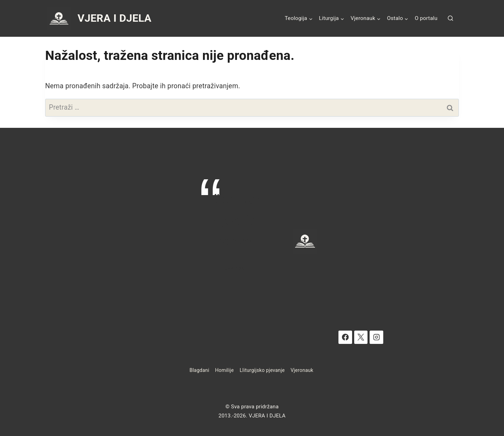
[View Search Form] (450, 19)
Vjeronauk (302, 370)
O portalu (426, 18)
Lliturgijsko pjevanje (262, 370)
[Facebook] (345, 337)
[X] (361, 337)
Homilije (225, 370)
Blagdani (199, 370)
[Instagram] (376, 337)
